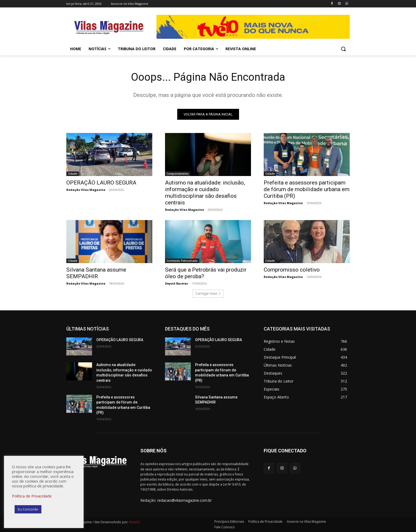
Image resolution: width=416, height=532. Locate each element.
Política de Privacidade (32, 496)
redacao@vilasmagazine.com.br (185, 500)
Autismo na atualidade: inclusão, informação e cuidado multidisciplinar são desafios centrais (205, 193)
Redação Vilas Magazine (86, 190)
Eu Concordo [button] (28, 509)
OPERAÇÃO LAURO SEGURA (101, 183)
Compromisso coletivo (292, 270)
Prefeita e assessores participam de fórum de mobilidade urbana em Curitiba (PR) (307, 189)
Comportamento (178, 174)
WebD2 (134, 522)
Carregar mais (208, 293)
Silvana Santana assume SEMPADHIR (96, 273)
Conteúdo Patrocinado (182, 261)
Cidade (73, 174)
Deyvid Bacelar (177, 283)
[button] (343, 49)
